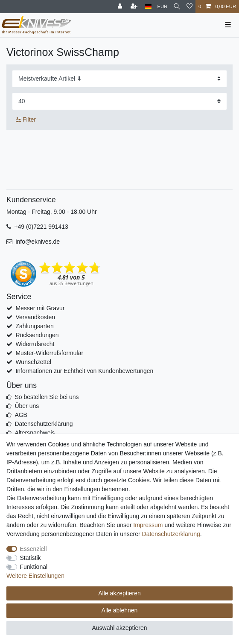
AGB (21, 415)
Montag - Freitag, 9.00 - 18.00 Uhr (52, 212)
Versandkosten (35, 317)
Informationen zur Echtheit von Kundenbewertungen (84, 371)
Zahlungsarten (35, 326)
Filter (26, 119)
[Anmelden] (121, 7)
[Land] (148, 7)
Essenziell (34, 549)
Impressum (148, 525)
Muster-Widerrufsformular (49, 353)
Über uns (27, 406)
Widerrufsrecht (35, 344)
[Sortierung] (119, 79)
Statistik (31, 558)
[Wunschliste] (189, 7)
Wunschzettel (33, 362)
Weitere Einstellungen (35, 576)
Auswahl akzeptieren (119, 628)
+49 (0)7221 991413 (41, 227)
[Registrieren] (135, 7)
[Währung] (163, 7)
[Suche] (177, 7)
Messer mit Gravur (40, 308)
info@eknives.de (38, 242)
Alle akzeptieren (119, 593)
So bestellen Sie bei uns (47, 397)
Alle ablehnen (120, 610)
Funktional (34, 567)
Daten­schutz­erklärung (171, 534)
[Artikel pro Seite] (119, 101)
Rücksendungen (37, 335)
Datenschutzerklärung (44, 424)
